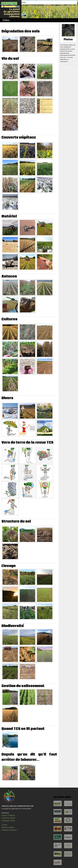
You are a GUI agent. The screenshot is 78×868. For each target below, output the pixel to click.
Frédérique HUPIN (8, 821)
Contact (4, 825)
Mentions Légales (8, 827)
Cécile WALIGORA (8, 818)
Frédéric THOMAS (8, 816)
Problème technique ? (9, 830)
